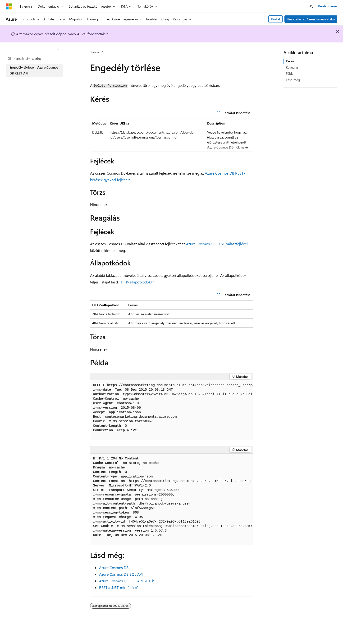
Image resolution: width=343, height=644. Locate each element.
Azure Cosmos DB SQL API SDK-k (126, 581)
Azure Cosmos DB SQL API (121, 574)
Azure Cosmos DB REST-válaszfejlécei (217, 244)
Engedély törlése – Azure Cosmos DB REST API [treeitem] (34, 70)
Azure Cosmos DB (114, 568)
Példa (290, 73)
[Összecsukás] (58, 49)
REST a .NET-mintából (117, 587)
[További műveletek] (249, 52)
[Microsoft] (9, 6)
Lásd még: (293, 80)
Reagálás (292, 67)
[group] (172, 410)
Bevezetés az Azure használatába (311, 19)
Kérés (290, 61)
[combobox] (32, 59)
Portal (276, 19)
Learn (95, 52)
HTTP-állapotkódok (135, 282)
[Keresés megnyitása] (311, 6)
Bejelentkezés (328, 6)
